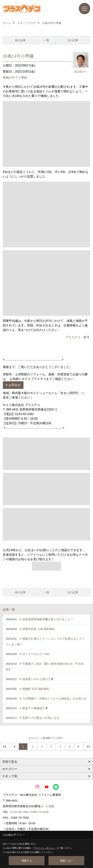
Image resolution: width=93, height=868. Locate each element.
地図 (51, 806)
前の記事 (20, 40)
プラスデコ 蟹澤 (77, 337)
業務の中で (10, 78)
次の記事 (73, 40)
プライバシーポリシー (44, 848)
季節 (24, 78)
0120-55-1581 (20, 812)
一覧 (47, 40)
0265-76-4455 (40, 812)
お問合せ (15, 385)
